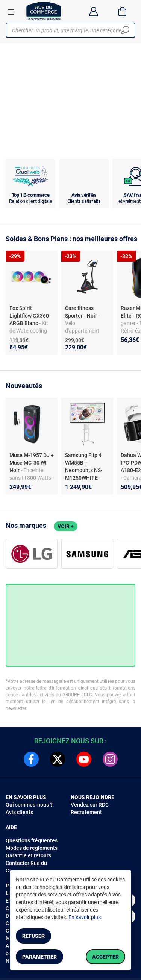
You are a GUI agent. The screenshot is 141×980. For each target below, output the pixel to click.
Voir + (66, 526)
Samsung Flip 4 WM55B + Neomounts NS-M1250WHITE (84, 466)
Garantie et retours (28, 855)
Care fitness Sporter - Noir (82, 312)
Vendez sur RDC (90, 805)
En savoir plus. (85, 917)
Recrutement (86, 812)
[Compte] (93, 11)
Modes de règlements (32, 848)
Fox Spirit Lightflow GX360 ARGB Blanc (29, 316)
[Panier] (122, 11)
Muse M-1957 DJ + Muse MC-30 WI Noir (32, 463)
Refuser (33, 936)
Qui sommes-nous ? (29, 805)
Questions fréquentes (32, 840)
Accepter (105, 957)
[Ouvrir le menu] (11, 12)
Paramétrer (39, 957)
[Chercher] (125, 30)
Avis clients (19, 812)
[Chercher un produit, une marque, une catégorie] (68, 30)
